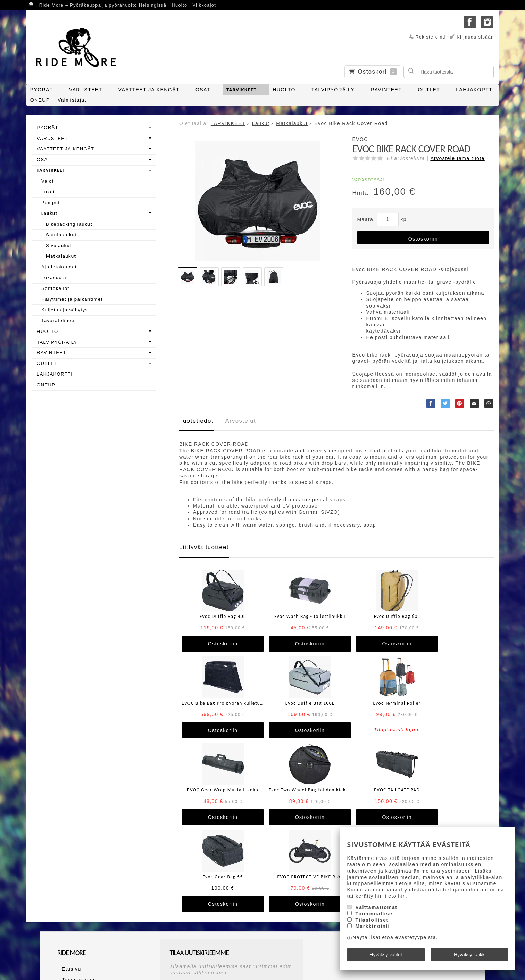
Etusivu (67, 881)
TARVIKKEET (241, 90)
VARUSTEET (86, 90)
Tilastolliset (372, 924)
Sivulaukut (59, 246)
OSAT (203, 90)
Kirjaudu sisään (475, 37)
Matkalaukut (61, 256)
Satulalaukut (61, 235)
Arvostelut (240, 421)
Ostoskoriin (423, 239)
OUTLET (429, 90)
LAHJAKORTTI (475, 90)
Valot (48, 181)
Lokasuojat (55, 278)
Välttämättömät (377, 912)
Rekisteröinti (431, 37)
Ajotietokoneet (59, 267)
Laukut (49, 213)
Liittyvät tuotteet (204, 547)
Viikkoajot (204, 5)
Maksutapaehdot (79, 897)
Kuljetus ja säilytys (65, 310)
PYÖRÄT (42, 90)
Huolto (180, 5)
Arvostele (457, 158)
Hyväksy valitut (386, 957)
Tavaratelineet (59, 321)
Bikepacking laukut (69, 224)
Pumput (51, 203)
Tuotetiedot (196, 421)
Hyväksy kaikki (470, 957)
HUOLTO (284, 90)
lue (268, 911)
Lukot (48, 192)
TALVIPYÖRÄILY (333, 90)
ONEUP (40, 100)
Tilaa (178, 922)
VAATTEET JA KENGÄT (149, 90)
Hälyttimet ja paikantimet (72, 299)
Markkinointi (373, 931)
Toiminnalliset (375, 918)
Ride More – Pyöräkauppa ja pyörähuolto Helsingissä (103, 5)
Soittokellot (55, 288)
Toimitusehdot (76, 889)
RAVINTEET (386, 90)
